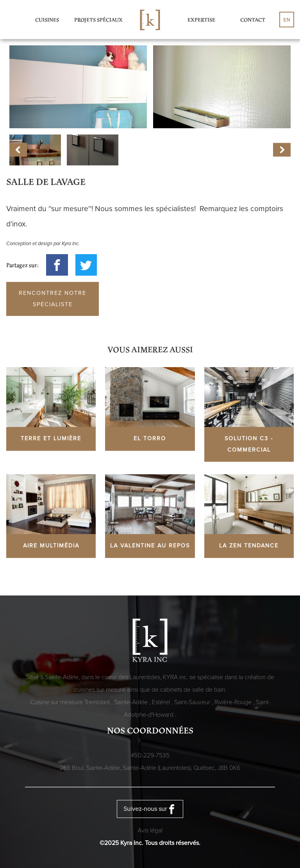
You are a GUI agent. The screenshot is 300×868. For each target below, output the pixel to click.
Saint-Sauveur (193, 702)
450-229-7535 (150, 755)
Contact (253, 20)
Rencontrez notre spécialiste (53, 299)
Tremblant (98, 702)
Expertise (201, 20)
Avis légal (150, 830)
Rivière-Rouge (234, 702)
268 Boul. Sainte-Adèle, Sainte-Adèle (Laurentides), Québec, (150, 768)
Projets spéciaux (98, 20)
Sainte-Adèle (132, 702)
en (287, 20)
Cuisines (47, 20)
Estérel (162, 702)
